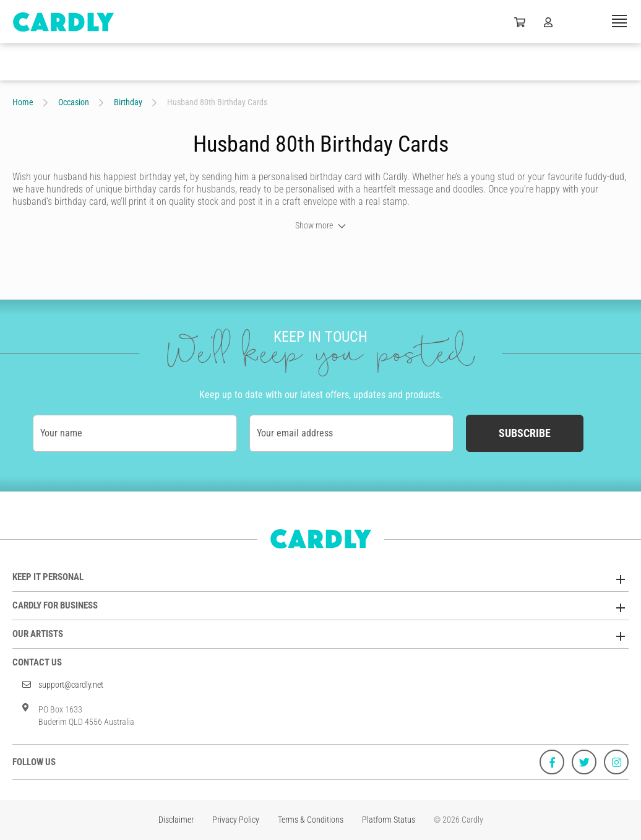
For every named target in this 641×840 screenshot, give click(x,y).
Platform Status (389, 820)
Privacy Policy (236, 820)
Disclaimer (176, 820)
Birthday (128, 102)
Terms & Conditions (311, 820)
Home (23, 102)
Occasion (74, 102)
